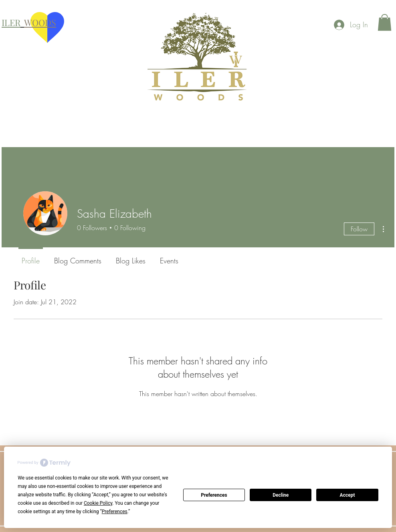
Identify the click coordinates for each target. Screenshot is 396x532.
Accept (348, 495)
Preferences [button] (115, 512)
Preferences (214, 495)
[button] (385, 22)
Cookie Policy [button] (98, 503)
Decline (281, 495)
